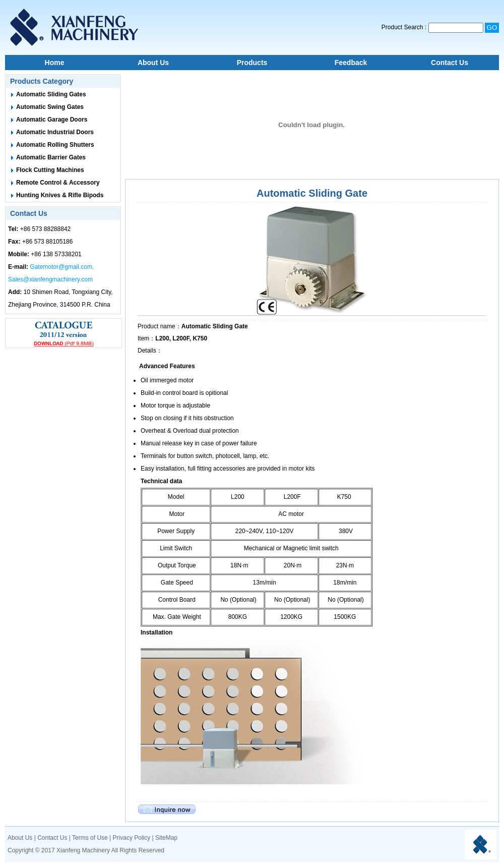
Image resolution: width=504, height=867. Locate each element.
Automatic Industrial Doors (55, 132)
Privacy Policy (132, 838)
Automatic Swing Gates (50, 107)
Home (55, 63)
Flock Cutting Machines (50, 170)
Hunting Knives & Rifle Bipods (60, 195)
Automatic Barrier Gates (51, 157)
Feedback (351, 63)
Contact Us (450, 63)
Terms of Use (90, 838)
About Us (153, 63)
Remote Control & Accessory (58, 183)
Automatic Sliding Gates (51, 94)
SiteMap (166, 838)
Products (252, 63)
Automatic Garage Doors (52, 120)
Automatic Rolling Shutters (55, 145)
